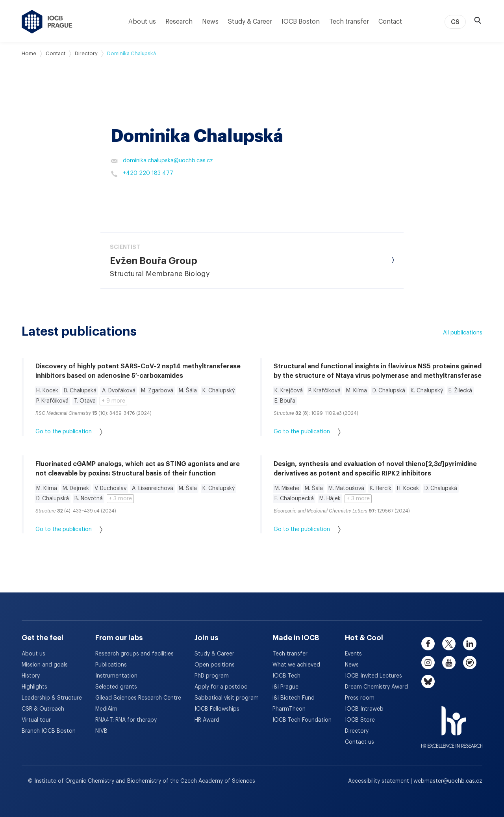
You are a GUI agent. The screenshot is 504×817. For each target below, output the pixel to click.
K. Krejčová (289, 391)
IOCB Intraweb (364, 709)
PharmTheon (289, 709)
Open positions (215, 665)
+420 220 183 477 (142, 174)
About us (142, 22)
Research (179, 22)
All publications (463, 333)
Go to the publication (69, 432)
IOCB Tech (286, 676)
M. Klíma (357, 391)
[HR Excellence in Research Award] (452, 722)
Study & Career (250, 22)
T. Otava (85, 401)
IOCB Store (360, 720)
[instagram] (428, 663)
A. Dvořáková (119, 391)
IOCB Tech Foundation (302, 720)
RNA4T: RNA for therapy (126, 720)
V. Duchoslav (110, 488)
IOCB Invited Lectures (373, 676)
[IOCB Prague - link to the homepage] (47, 22)
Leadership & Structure (52, 698)
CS (455, 22)
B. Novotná (89, 499)
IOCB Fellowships (217, 709)
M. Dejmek (76, 488)
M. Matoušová (346, 488)
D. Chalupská (80, 391)
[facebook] (428, 644)
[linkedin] (470, 644)
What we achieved (296, 665)
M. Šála (188, 391)
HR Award (207, 720)
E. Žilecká (460, 391)
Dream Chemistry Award (376, 687)
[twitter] (449, 644)
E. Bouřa (285, 401)
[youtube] (449, 663)
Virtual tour (36, 720)
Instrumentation (116, 676)
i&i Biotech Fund (294, 698)
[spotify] (470, 663)
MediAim (106, 709)
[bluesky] (428, 681)
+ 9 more (113, 401)
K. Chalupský (219, 391)
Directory (86, 53)
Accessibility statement (379, 781)
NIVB (101, 731)
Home (29, 53)
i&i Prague (285, 687)
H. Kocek (47, 391)
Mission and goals (45, 665)
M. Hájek (330, 499)
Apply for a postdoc (221, 687)
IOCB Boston (301, 22)
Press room (360, 698)
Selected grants (116, 687)
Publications (111, 665)
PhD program (212, 676)
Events (353, 654)
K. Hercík (381, 488)
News (210, 22)
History (31, 676)
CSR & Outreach (43, 709)
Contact (390, 22)
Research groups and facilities (134, 654)
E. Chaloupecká (294, 499)
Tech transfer (349, 22)
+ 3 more (120, 499)
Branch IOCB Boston (49, 731)
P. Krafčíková (52, 401)
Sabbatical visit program (227, 698)
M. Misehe (287, 488)
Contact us (359, 742)
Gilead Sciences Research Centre (138, 698)
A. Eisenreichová (153, 488)
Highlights (34, 687)
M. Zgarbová (157, 391)
